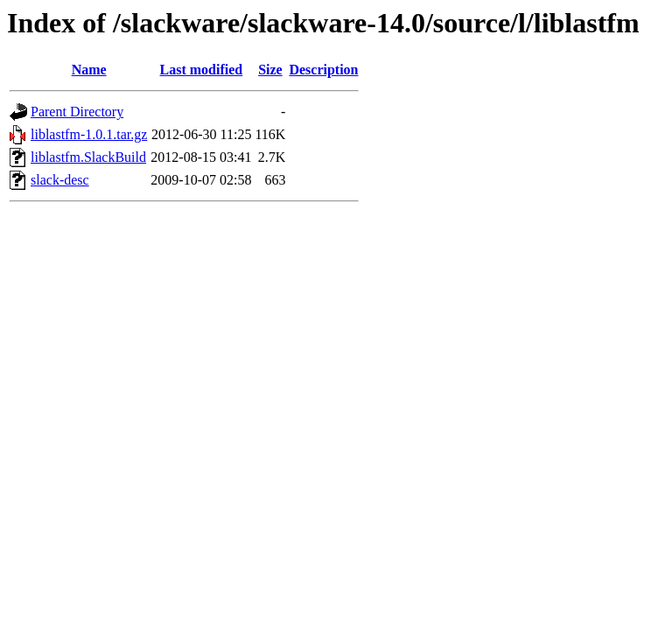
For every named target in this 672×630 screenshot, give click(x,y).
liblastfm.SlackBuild (88, 157)
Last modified (202, 70)
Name (89, 70)
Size (270, 70)
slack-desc (60, 180)
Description (323, 70)
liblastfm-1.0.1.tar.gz (89, 134)
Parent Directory (77, 112)
